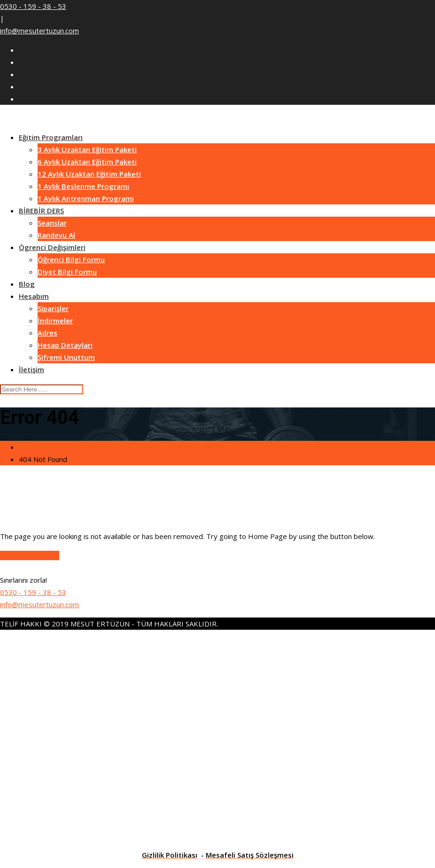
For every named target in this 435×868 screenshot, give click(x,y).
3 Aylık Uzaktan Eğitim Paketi (87, 149)
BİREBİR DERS (41, 211)
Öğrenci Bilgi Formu (71, 259)
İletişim (31, 369)
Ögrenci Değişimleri (52, 247)
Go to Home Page (30, 555)
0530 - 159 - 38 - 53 (33, 6)
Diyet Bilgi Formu (67, 272)
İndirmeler (55, 321)
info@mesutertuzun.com (39, 31)
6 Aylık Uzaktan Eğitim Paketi (87, 162)
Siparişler (53, 308)
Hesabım (34, 296)
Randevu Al (56, 235)
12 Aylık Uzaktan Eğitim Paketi (89, 174)
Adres (47, 333)
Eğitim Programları (51, 137)
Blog (27, 284)
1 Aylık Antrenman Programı (86, 198)
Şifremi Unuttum (66, 357)
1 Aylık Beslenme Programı (83, 186)
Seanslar (52, 223)
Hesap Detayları (65, 345)
